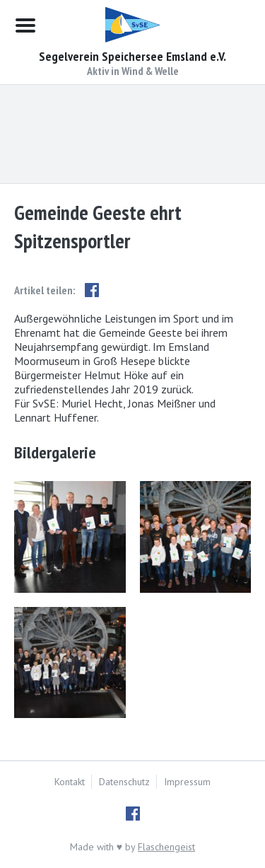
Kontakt (70, 782)
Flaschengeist (166, 847)
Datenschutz (124, 782)
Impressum (187, 782)
